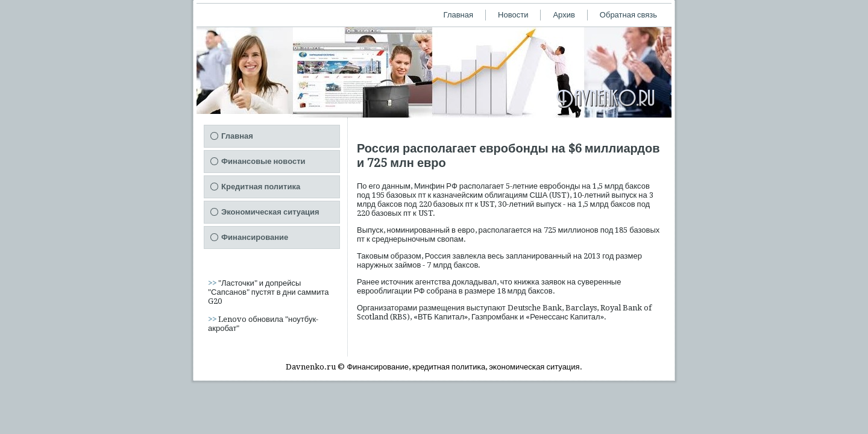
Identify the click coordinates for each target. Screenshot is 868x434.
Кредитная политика (261, 187)
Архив (564, 15)
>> (213, 283)
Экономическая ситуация (270, 212)
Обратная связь (628, 15)
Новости (513, 15)
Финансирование (255, 237)
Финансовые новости (263, 161)
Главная (458, 15)
